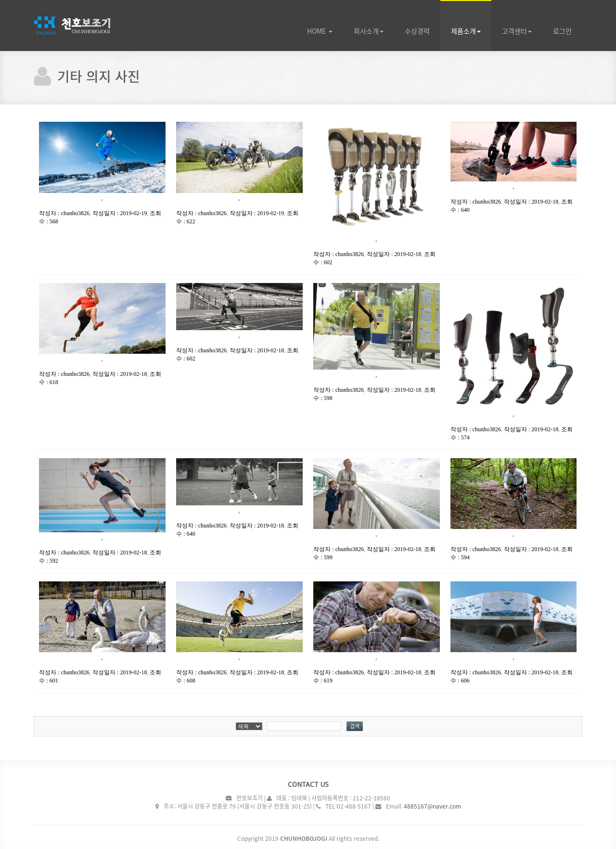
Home (320, 31)
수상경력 (417, 31)
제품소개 (466, 31)
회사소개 (369, 31)
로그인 (562, 31)
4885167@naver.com (432, 806)
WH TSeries (87, 26)
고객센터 (517, 31)
